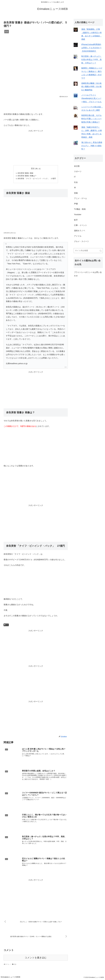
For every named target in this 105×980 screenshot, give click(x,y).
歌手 (76, 220)
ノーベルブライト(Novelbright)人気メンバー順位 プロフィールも (91, 98)
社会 (7, 625)
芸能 (76, 193)
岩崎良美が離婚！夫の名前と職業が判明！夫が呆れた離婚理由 (91, 87)
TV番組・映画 (80, 209)
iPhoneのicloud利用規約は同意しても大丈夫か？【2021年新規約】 (91, 48)
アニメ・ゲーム (80, 198)
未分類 (77, 166)
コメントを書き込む (36, 958)
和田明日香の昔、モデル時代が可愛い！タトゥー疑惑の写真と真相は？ (91, 119)
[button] (101, 251)
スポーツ (78, 171)
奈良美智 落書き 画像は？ (27, 176)
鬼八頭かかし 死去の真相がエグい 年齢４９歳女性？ (92, 146)
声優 (76, 204)
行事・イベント (80, 225)
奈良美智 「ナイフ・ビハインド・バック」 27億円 (37, 179)
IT (75, 177)
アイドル (78, 236)
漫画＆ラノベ (80, 231)
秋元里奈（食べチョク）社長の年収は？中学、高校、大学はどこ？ (91, 60)
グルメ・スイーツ (81, 241)
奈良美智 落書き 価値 (25, 173)
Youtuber (78, 215)
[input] (88, 251)
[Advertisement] (36, 104)
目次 (33, 169)
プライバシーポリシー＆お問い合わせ (88, 274)
